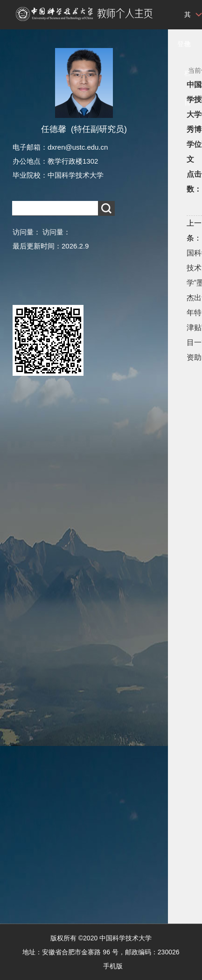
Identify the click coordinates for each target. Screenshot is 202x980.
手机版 (113, 966)
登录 (184, 44)
